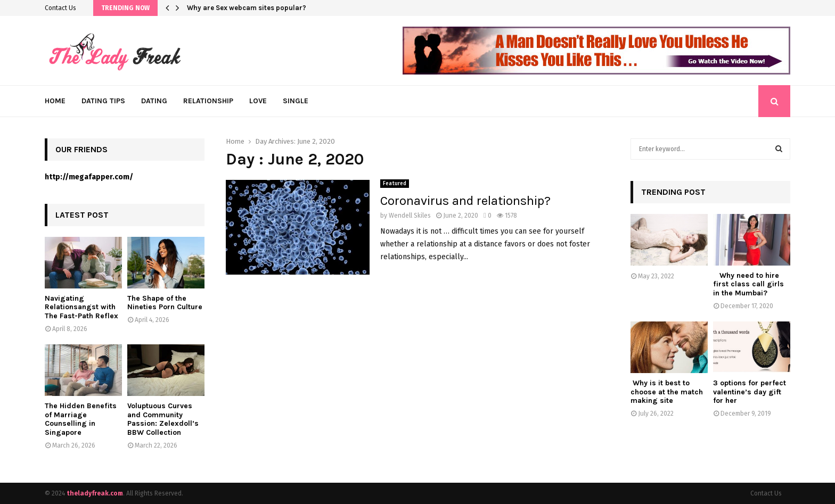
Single (296, 101)
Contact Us (60, 8)
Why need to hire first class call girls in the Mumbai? (748, 284)
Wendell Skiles (410, 216)
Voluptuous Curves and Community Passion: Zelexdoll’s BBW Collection (163, 419)
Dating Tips (103, 101)
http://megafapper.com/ (89, 177)
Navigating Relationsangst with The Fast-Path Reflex (81, 307)
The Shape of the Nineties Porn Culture (165, 303)
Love (258, 101)
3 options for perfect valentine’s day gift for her (750, 392)
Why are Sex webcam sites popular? (247, 8)
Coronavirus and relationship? (465, 201)
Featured (395, 184)
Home (55, 101)
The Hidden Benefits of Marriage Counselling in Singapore (81, 419)
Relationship (208, 101)
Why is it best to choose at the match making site (667, 392)
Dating (154, 101)
